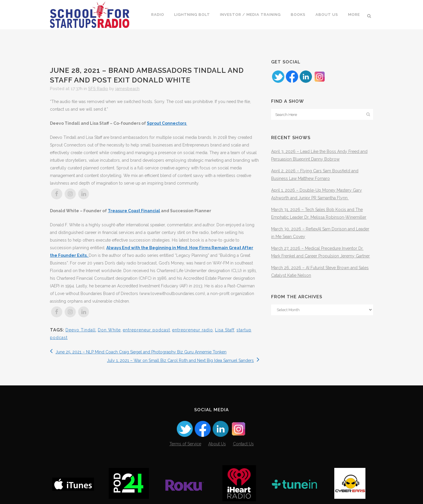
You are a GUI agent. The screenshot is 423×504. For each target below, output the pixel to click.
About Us (217, 444)
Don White (109, 330)
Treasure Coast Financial (134, 211)
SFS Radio (98, 89)
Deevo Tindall (81, 330)
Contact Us (243, 444)
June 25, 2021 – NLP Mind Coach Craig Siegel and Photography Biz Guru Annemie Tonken (138, 352)
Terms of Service (185, 444)
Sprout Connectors (167, 123)
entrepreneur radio (193, 330)
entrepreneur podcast (146, 330)
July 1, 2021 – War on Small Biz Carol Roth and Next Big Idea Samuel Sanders (183, 360)
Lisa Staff (225, 330)
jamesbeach (127, 89)
